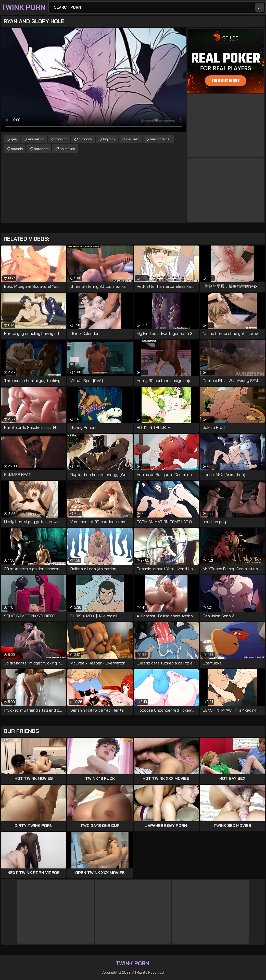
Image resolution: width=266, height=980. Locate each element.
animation (36, 139)
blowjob (61, 139)
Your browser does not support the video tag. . (94, 80)
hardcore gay (161, 139)
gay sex (133, 139)
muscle (17, 149)
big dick (109, 139)
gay (14, 139)
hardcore (41, 149)
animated (67, 149)
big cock (85, 139)
